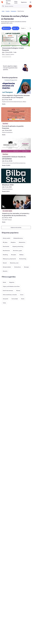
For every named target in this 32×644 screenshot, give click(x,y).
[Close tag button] (18, 28)
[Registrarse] (24, 2)
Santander (14, 11)
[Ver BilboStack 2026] (16, 176)
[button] (6, 28)
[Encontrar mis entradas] (8, 2)
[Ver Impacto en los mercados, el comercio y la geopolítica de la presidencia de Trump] (16, 202)
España (8, 11)
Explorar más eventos (16, 227)
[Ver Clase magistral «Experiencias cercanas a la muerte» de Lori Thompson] (16, 86)
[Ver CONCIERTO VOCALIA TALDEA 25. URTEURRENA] (16, 145)
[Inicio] (2, 2)
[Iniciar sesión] (16, 2)
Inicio (3, 11)
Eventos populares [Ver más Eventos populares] (10, 77)
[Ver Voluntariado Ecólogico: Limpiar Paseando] (15, 39)
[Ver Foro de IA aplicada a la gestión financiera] (16, 114)
